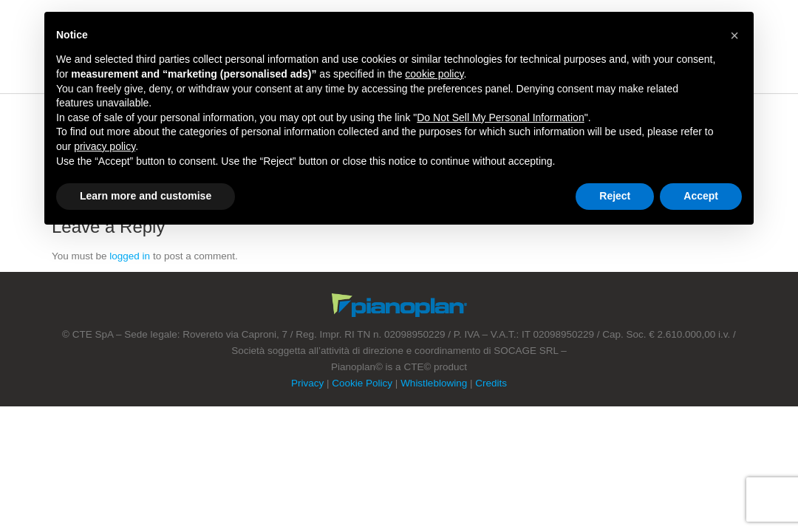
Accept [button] (701, 196)
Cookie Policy (362, 383)
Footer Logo (399, 305)
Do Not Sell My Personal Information (500, 117)
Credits (491, 383)
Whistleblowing (434, 383)
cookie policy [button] (434, 74)
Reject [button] (615, 196)
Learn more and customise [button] (146, 196)
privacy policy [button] (105, 146)
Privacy (307, 383)
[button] (734, 35)
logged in (130, 256)
